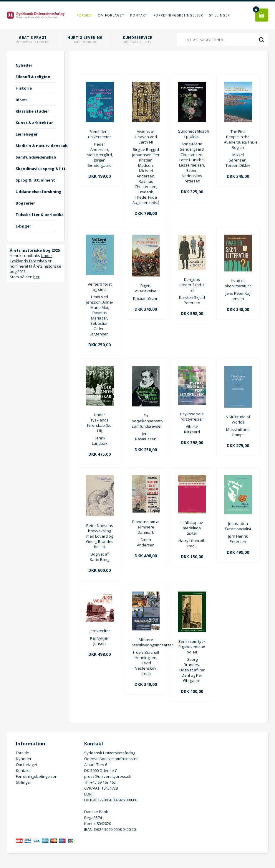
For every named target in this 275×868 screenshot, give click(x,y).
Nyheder (24, 65)
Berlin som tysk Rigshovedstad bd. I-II (192, 647)
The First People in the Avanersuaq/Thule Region (238, 139)
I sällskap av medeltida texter (192, 528)
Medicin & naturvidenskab (35, 146)
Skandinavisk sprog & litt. (35, 169)
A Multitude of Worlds (238, 419)
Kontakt (139, 15)
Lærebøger (27, 134)
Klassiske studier (32, 111)
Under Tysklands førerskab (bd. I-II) (100, 423)
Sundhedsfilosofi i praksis (192, 134)
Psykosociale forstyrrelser (192, 416)
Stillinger (219, 15)
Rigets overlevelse (146, 288)
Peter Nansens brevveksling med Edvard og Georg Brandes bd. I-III (100, 536)
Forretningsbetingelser (178, 15)
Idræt (21, 100)
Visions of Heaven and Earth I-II (146, 137)
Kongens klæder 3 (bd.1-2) (192, 285)
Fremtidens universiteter (100, 134)
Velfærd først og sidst (100, 287)
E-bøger (23, 226)
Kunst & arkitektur (34, 123)
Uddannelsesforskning (35, 192)
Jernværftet (100, 631)
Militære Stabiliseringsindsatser (146, 642)
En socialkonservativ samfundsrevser (146, 421)
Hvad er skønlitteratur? (238, 283)
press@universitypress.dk (108, 776)
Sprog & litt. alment (35, 180)
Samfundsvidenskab (35, 157)
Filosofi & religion (33, 77)
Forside (84, 15)
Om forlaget (111, 15)
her (36, 277)
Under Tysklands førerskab (31, 258)
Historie (24, 88)
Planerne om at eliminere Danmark (146, 527)
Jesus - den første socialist (238, 526)
